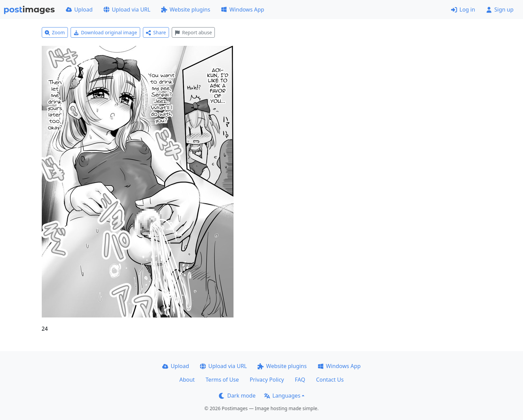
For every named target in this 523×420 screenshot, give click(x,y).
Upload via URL (127, 10)
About (187, 380)
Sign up (500, 10)
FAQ (300, 380)
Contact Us (330, 380)
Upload (79, 10)
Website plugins (186, 10)
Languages (282, 396)
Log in (463, 10)
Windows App (242, 10)
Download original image (105, 32)
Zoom (55, 32)
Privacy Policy (267, 380)
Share (156, 32)
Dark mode (237, 396)
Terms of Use (222, 380)
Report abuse (193, 32)
